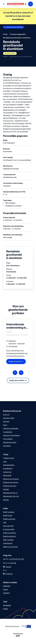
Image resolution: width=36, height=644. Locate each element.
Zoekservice (7, 472)
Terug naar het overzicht (15, 27)
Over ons (6, 415)
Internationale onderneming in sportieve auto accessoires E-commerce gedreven (16, 326)
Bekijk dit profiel (15, 361)
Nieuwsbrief (7, 475)
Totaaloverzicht (9, 458)
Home (5, 34)
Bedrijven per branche (11, 482)
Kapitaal (6, 489)
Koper (5, 425)
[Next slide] (21, 373)
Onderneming (8, 543)
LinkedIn (8, 567)
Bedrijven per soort (10, 486)
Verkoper (6, 421)
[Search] (31, 4)
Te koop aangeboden (18, 34)
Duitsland (6, 593)
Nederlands (7, 605)
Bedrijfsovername (9, 519)
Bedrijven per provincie (11, 479)
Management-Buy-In (10, 493)
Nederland (7, 586)
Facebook (9, 574)
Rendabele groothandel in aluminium (17, 38)
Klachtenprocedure (10, 442)
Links (5, 462)
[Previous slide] (15, 373)
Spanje (5, 589)
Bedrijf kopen (8, 515)
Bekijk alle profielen (17, 380)
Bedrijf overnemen (9, 533)
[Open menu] (4, 4)
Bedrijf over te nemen (10, 547)
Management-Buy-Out (11, 496)
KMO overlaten (8, 540)
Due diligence (8, 468)
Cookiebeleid (8, 432)
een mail (13, 563)
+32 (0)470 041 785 (17, 559)
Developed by (18, 635)
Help (5, 522)
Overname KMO (9, 529)
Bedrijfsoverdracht (9, 536)
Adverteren (7, 446)
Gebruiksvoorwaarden (11, 428)
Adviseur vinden (9, 418)
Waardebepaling (9, 465)
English (6, 609)
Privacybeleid (8, 439)
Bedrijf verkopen (9, 512)
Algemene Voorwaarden (11, 435)
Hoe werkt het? (8, 526)
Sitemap (6, 500)
